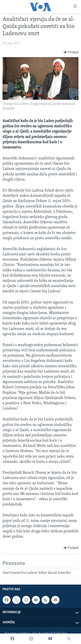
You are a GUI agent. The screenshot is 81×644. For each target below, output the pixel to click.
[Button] (71, 52)
